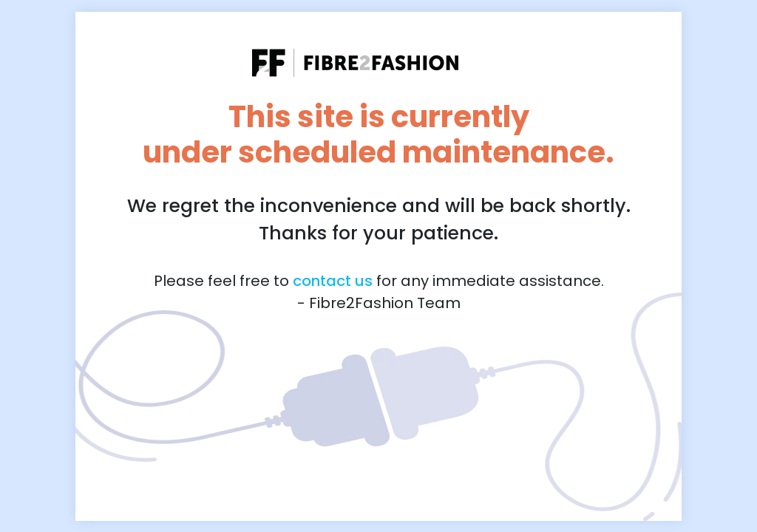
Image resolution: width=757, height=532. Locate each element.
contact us (333, 281)
